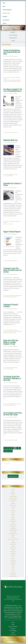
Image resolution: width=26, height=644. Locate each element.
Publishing (13, 553)
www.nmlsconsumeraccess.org (14, 618)
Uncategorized (13, 575)
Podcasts (13, 550)
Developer (13, 514)
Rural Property (13, 560)
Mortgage (6, 297)
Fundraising (13, 527)
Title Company (13, 573)
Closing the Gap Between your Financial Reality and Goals (12, 52)
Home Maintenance (13, 530)
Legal (13, 541)
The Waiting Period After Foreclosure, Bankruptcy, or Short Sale (12, 378)
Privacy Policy (13, 635)
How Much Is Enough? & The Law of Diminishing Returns (13, 90)
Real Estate (13, 555)
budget (11, 176)
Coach (13, 502)
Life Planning (12, 78)
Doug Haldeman (13, 80)
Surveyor (13, 569)
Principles (6, 333)
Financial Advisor (13, 525)
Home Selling (13, 532)
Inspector (13, 536)
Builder (13, 495)
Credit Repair (12, 296)
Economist (13, 518)
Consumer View (13, 404)
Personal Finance (13, 132)
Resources (13, 559)
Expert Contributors (13, 521)
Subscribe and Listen (13, 476)
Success (14, 333)
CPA (13, 509)
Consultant (13, 503)
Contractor (13, 507)
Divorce (13, 516)
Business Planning (13, 496)
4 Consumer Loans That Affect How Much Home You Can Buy (12, 270)
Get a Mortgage (13, 631)
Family (13, 523)
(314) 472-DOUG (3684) (16, 596)
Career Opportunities (13, 500)
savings (10, 333)
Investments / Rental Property (13, 539)
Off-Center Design (15, 640)
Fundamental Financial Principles (11, 305)
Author (13, 491)
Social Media (13, 564)
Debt (13, 512)
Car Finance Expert (13, 498)
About (13, 624)
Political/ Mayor (13, 552)
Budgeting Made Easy (10, 140)
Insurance (13, 537)
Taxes (13, 571)
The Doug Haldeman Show (14, 81)
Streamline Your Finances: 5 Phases (12, 184)
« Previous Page (7, 448)
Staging (13, 566)
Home (13, 622)
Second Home (13, 562)
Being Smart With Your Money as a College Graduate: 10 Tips (11, 342)
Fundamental (19, 331)
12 (5, 451)
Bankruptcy (13, 493)
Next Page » (9, 451)
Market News (13, 544)
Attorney (13, 489)
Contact (13, 633)
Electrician (13, 520)
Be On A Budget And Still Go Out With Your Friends (13, 414)
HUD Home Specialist (13, 534)
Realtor (13, 557)
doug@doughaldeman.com (14, 598)
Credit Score (12, 331)
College (11, 369)
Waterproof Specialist (13, 577)
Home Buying (19, 296)
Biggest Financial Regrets (12, 232)
